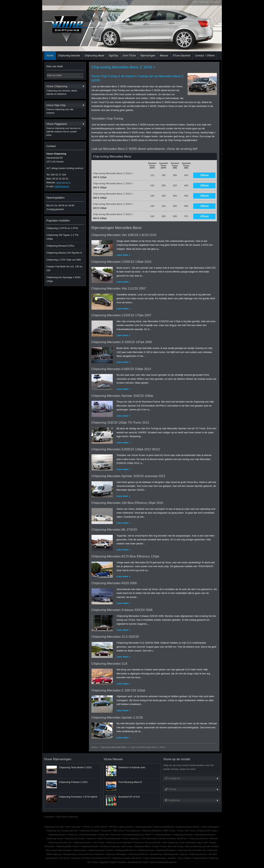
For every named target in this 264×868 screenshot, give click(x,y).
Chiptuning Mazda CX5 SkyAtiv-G (64, 253)
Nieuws (164, 56)
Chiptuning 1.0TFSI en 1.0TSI (62, 228)
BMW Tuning (169, 831)
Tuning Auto (106, 831)
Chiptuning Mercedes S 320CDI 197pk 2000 (122, 342)
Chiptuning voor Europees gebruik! (62, 831)
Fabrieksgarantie (171, 854)
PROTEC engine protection (121, 827)
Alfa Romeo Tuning (140, 858)
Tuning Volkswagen (210, 827)
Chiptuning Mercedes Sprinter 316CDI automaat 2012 (128, 476)
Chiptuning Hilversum (199, 838)
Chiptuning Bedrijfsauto (164, 827)
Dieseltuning (156, 854)
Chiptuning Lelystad (121, 858)
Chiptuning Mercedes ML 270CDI (114, 530)
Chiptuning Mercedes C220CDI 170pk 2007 (121, 315)
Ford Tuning (99, 843)
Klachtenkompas (158, 858)
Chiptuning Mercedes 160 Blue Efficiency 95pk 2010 (127, 503)
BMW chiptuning (54, 854)
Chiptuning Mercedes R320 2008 (114, 583)
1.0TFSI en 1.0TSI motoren (95, 827)
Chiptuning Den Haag (207, 831)
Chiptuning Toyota (54, 838)
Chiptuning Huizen (146, 850)
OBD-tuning (118, 831)
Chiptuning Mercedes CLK (110, 664)
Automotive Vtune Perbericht (91, 854)
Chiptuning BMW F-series (67, 846)
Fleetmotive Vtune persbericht (147, 843)
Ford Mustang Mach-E (130, 782)
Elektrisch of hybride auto (132, 767)
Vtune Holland (184, 858)
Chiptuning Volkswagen (116, 854)
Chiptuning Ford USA (54, 827)
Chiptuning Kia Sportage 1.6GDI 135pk (63, 279)
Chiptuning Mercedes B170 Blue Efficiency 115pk (125, 556)
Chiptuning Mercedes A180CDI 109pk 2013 (121, 369)
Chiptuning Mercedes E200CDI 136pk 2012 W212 (126, 449)
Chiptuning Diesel (143, 827)
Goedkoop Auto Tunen (138, 862)
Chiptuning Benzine (198, 854)
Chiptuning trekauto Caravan (100, 850)
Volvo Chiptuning (170, 843)
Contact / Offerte (205, 56)
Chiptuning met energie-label (119, 843)
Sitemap (205, 2)
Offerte (204, 175)
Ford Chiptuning (132, 831)
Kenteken (172, 858)
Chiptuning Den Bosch (75, 838)
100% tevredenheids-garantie (163, 862)
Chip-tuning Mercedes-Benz (114, 747)
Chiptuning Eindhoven (138, 854)
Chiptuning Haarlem (82, 843)
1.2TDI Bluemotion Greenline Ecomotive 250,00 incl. (164, 838)
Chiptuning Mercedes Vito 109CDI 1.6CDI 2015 (124, 235)
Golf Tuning (190, 831)
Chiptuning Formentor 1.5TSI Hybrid (78, 797)
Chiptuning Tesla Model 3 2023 (75, 767)
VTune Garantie (181, 56)
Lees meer (122, 255)
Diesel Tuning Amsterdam (109, 838)
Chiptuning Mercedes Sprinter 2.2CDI (117, 718)
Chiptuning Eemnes (57, 835)
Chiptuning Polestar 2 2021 (73, 782)
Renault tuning (70, 854)
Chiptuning (73, 835)
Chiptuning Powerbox (183, 835)
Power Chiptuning (130, 838)
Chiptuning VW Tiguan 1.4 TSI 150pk (62, 237)
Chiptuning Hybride (88, 835)
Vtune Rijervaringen (58, 759)
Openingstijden (56, 198)
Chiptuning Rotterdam (166, 850)
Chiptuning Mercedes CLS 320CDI (115, 637)
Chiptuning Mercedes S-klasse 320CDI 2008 (122, 610)
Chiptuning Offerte (142, 846)
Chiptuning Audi (200, 858)
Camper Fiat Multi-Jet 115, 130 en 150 (64, 268)
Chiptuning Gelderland (152, 831)
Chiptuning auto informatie (189, 850)
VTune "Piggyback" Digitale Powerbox (109, 862)
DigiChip (113, 56)
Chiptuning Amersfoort (205, 835)
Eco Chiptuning (210, 850)
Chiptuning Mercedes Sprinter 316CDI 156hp (122, 396)
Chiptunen (91, 838)
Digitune (184, 854)
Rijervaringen (148, 56)
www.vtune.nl (63, 183)
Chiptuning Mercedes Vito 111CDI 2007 (119, 289)
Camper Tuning (159, 846)
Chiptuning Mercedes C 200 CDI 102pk (118, 690)
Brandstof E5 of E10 (129, 797)
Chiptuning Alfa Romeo (125, 850)
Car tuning (64, 858)
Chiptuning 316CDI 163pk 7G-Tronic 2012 (120, 423)
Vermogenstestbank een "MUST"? (138, 835)
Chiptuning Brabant (90, 846)
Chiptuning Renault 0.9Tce (60, 246)
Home (195, 2)
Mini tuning (116, 835)
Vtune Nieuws (113, 759)
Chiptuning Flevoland (89, 831)
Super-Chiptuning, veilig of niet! (193, 843)
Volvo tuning (126, 846)
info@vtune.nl (62, 186)
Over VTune (129, 56)
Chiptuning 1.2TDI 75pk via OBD (64, 260)
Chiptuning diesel (94, 56)
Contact (216, 2)
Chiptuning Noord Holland (188, 827)
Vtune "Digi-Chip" (73, 827)
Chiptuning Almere (163, 835)
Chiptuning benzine (69, 56)
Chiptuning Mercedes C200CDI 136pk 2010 (121, 262)
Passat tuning (79, 850)
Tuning (180, 831)
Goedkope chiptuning (110, 846)
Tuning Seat (104, 835)
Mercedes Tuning (176, 846)
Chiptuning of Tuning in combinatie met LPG (91, 858)
